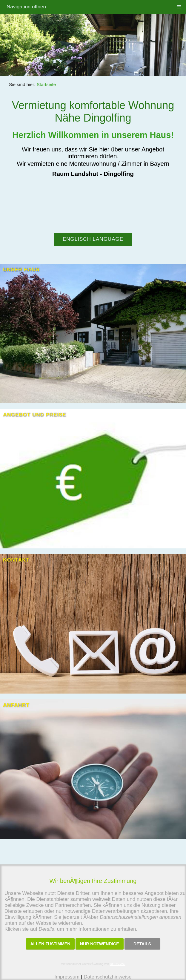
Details (142, 944)
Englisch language (93, 239)
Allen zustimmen (50, 944)
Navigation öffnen (26, 7)
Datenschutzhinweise (108, 977)
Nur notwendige (100, 944)
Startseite (46, 84)
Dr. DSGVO (118, 964)
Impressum (67, 977)
